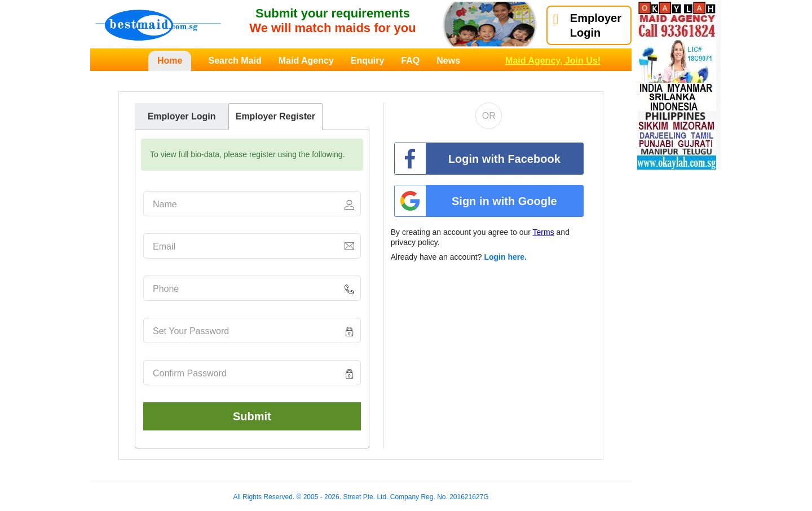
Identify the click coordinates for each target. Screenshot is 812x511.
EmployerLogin (587, 25)
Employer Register (275, 116)
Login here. (505, 257)
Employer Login (182, 116)
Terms (544, 232)
